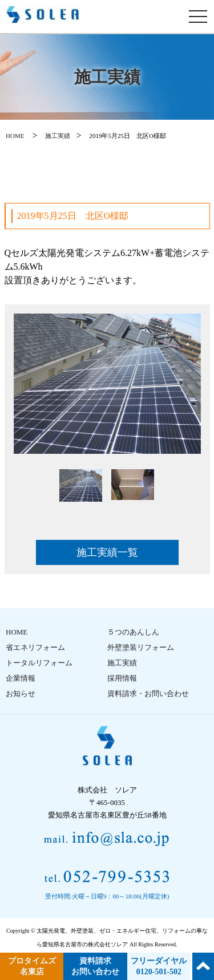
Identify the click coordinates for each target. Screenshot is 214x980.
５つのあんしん (133, 632)
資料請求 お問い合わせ (95, 966)
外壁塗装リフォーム (141, 647)
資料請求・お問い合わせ (148, 694)
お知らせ (21, 694)
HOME (15, 136)
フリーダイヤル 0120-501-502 (159, 966)
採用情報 (122, 678)
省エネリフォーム (35, 647)
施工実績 (58, 136)
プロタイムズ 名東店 (32, 966)
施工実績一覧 (107, 552)
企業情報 (21, 678)
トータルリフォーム (39, 663)
